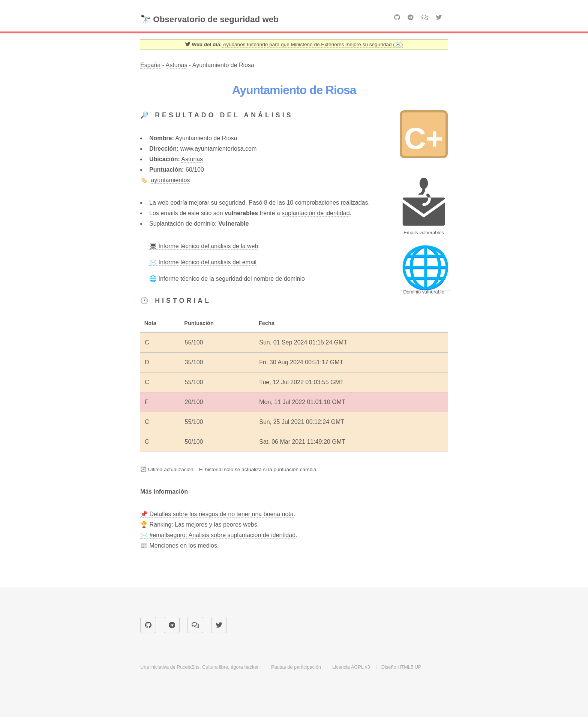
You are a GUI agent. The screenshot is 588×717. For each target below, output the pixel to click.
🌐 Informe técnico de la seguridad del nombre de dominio (227, 279)
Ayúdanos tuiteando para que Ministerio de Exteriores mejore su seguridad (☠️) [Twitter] (312, 44)
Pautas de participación (296, 667)
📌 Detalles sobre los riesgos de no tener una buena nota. (218, 514)
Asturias (177, 65)
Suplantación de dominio (182, 224)
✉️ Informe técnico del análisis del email (203, 262)
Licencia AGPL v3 (351, 667)
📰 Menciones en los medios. (179, 546)
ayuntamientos (170, 180)
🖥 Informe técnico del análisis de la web (204, 246)
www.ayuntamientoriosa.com (219, 149)
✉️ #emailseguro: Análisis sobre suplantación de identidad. (219, 535)
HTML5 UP (409, 667)
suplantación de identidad (316, 213)
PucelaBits (188, 667)
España (150, 65)
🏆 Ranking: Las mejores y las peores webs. (199, 525)
